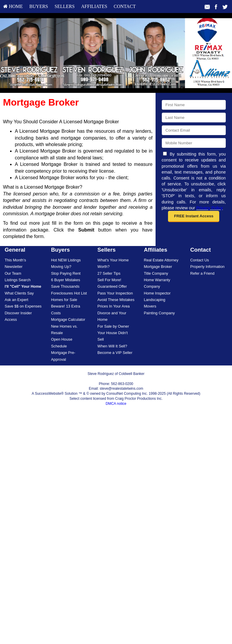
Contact (125, 6)
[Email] (194, 130)
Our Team (13, 273)
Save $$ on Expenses (23, 306)
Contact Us (200, 260)
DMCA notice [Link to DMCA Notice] (116, 404)
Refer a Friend (202, 273)
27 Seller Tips (109, 273)
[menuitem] (13, 7)
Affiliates (94, 6)
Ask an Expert (17, 300)
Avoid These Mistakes (116, 300)
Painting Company (159, 313)
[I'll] (23, 286)
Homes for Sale (64, 300)
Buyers (39, 6)
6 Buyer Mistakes (65, 280)
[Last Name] (194, 118)
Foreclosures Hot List (69, 293)
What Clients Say (19, 293)
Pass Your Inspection (115, 293)
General (15, 250)
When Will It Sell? (112, 346)
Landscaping (155, 300)
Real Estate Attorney (161, 260)
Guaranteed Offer (112, 286)
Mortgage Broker (158, 267)
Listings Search (18, 280)
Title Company (156, 273)
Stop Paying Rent (66, 273)
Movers (150, 306)
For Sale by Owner (113, 326)
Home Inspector (157, 293)
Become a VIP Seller (115, 353)
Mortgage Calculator (68, 319)
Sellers (65, 6)
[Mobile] (194, 143)
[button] (194, 216)
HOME (13, 6)
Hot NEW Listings (66, 260)
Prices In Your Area (114, 306)
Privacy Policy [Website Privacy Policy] (209, 208)
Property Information (207, 267)
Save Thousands (65, 286)
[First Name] (194, 105)
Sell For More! (109, 280)
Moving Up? (61, 267)
